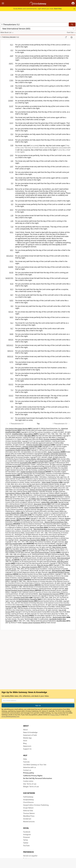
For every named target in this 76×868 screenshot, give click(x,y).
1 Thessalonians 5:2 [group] (10, 37)
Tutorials (26, 762)
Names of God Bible (37, 527)
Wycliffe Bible (61, 621)
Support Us (27, 749)
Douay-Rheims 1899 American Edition (39, 459)
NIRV (11, 301)
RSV (12, 379)
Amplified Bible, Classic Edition (23, 434)
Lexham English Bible (13, 513)
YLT (12, 418)
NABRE (11, 267)
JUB (12, 201)
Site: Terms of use (30, 784)
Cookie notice (28, 781)
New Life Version (43, 565)
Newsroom (27, 746)
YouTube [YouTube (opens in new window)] (26, 846)
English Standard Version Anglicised (33, 472)
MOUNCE (10, 256)
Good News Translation (20, 486)
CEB (12, 86)
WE (12, 407)
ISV (12, 183)
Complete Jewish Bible (17, 448)
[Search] (72, 24)
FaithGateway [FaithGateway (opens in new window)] (28, 797)
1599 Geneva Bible (19, 477)
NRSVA (11, 340)
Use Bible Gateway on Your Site (35, 765)
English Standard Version (35, 468)
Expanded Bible (11, 475)
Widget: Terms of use (31, 787)
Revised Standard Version (25, 601)
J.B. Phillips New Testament (38, 499)
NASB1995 (9, 278)
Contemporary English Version (16, 450)
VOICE (11, 396)
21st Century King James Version (17, 428)
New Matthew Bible (59, 571)
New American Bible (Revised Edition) (46, 529)
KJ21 (12, 45)
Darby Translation (54, 452)
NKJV (11, 317)
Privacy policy (29, 773)
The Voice (25, 615)
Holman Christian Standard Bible (41, 490)
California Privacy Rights (33, 776)
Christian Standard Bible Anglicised (38, 445)
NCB (12, 284)
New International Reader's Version (44, 553)
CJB (12, 92)
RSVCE (11, 384)
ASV (12, 50)
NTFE (11, 362)
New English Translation (14, 551)
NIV (12, 306)
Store (25, 741)
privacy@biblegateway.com (10, 716)
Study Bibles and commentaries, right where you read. (38, 9)
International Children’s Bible (15, 493)
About (25, 730)
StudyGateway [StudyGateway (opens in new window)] (28, 800)
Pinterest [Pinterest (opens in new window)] (26, 837)
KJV (12, 204)
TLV (12, 390)
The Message (21, 518)
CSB (12, 75)
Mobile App (27, 738)
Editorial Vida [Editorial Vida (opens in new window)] (28, 811)
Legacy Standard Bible (32, 508)
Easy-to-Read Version (42, 461)
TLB (12, 227)
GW (12, 161)
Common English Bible (30, 446)
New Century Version (60, 547)
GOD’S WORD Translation (50, 482)
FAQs (25, 759)
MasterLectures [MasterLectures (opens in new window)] (29, 822)
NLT (12, 328)
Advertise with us (30, 767)
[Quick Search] (34, 24)
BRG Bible (28, 436)
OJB (12, 368)
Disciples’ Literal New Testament (55, 454)
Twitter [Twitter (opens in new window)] (26, 843)
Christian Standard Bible (52, 439)
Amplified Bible (11, 432)
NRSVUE (10, 356)
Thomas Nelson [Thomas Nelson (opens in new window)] (29, 813)
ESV (12, 134)
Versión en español (30, 856)
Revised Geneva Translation (28, 599)
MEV (12, 250)
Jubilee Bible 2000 (47, 502)
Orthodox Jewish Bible (21, 597)
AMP (12, 56)
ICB (12, 178)
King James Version (40, 504)
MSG (12, 232)
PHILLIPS (10, 189)
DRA (12, 112)
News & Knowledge (30, 732)
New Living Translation (30, 567)
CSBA (11, 80)
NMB (11, 334)
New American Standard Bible (30, 540)
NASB (11, 273)
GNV (12, 155)
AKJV (12, 210)
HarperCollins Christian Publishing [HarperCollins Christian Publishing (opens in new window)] (36, 805)
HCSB (11, 172)
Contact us (27, 770)
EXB (12, 145)
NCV (12, 289)
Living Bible (24, 515)
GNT (12, 167)
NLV (12, 323)
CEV (12, 97)
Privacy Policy (55, 715)
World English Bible (59, 617)
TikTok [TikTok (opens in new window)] (26, 840)
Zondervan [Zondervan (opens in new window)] (27, 819)
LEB (12, 221)
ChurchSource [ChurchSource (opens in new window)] (28, 802)
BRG (12, 69)
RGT (12, 373)
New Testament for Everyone (49, 594)
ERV (12, 117)
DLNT (11, 106)
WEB (12, 401)
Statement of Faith (30, 735)
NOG (11, 261)
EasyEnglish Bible (26, 463)
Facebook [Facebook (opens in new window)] (27, 832)
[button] (73, 3)
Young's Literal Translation (31, 623)
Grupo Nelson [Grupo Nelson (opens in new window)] (28, 808)
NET (12, 295)
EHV (12, 129)
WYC (12, 412)
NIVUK (11, 312)
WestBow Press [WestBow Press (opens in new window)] (29, 816)
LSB (12, 215)
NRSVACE (10, 345)
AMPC (11, 64)
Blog (25, 743)
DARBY (11, 101)
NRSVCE (10, 351)
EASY (11, 123)
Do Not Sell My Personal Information (38, 778)
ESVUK (11, 140)
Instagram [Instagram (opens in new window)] (27, 834)
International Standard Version (58, 495)
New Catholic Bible (55, 545)
